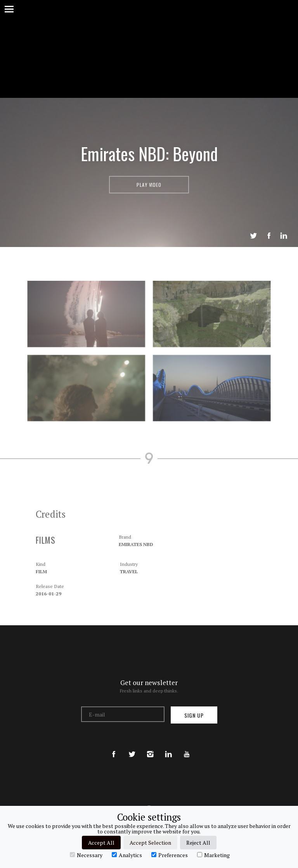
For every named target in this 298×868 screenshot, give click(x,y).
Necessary (86, 855)
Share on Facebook (269, 236)
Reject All (198, 843)
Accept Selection (150, 843)
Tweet (253, 236)
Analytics (127, 855)
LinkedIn (284, 236)
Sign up (194, 715)
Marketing (213, 855)
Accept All (101, 843)
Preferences (170, 855)
